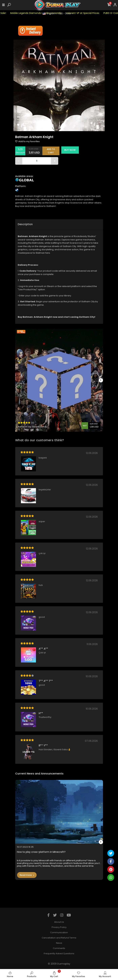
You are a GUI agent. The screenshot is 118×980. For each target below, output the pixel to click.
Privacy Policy (59, 927)
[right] (101, 380)
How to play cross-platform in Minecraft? (41, 852)
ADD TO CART (51, 151)
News (59, 943)
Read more (27, 875)
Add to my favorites (27, 141)
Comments (59, 948)
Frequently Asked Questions (59, 953)
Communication (59, 932)
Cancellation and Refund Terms (59, 938)
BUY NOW (70, 150)
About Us (59, 922)
